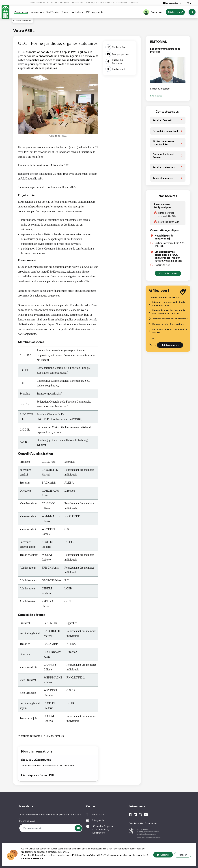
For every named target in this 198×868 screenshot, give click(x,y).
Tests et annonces (163, 178)
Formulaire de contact (165, 131)
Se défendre (53, 12)
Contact (115, 854)
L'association (21, 12)
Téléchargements (94, 12)
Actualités (77, 12)
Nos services (37, 12)
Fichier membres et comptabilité (164, 143)
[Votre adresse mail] (47, 828)
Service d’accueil (162, 120)
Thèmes (65, 12)
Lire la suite (156, 96)
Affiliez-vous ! (175, 12)
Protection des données (90, 854)
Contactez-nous (168, 273)
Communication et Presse (163, 156)
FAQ (106, 854)
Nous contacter (172, 3)
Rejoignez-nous (170, 345)
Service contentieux (164, 167)
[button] (192, 12)
